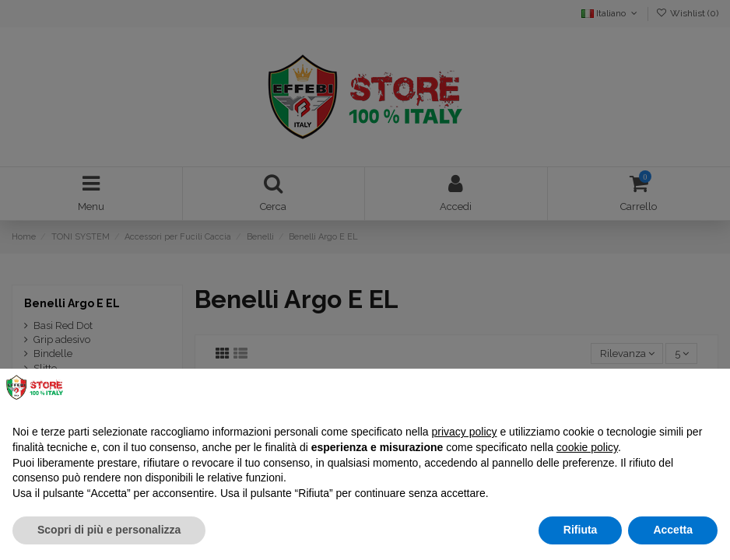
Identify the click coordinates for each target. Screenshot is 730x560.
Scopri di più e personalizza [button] (109, 530)
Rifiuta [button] (581, 530)
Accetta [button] (673, 530)
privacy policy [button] (465, 432)
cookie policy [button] (587, 447)
